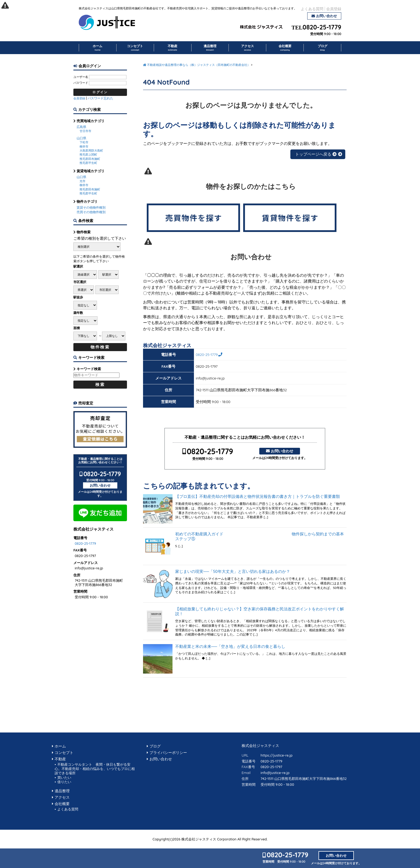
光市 (82, 181)
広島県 (81, 127)
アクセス (247, 48)
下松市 (84, 142)
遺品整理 (210, 48)
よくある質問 (312, 9)
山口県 (81, 138)
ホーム (97, 48)
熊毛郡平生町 (88, 163)
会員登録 (334, 9)
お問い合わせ (327, 16)
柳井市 (84, 146)
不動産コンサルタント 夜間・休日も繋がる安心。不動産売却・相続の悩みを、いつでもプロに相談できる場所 (95, 769)
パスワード (81, 83)
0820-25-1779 (322, 27)
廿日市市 (85, 131)
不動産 (172, 48)
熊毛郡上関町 (88, 155)
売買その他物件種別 (91, 212)
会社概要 (285, 48)
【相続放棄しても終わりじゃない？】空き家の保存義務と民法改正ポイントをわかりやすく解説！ (260, 611)
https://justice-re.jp (277, 755)
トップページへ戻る (316, 154)
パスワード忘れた (100, 98)
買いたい (64, 777)
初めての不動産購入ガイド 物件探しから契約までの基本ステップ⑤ (260, 536)
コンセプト (135, 48)
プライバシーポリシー (168, 752)
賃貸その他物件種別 (91, 207)
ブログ (322, 48)
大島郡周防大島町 (91, 151)
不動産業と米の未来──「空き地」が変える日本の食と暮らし (230, 647)
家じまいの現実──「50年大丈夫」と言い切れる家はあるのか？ (233, 572)
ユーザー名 (81, 77)
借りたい (64, 782)
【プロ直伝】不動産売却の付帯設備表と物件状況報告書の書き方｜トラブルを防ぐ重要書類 (258, 497)
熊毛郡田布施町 (90, 159)
